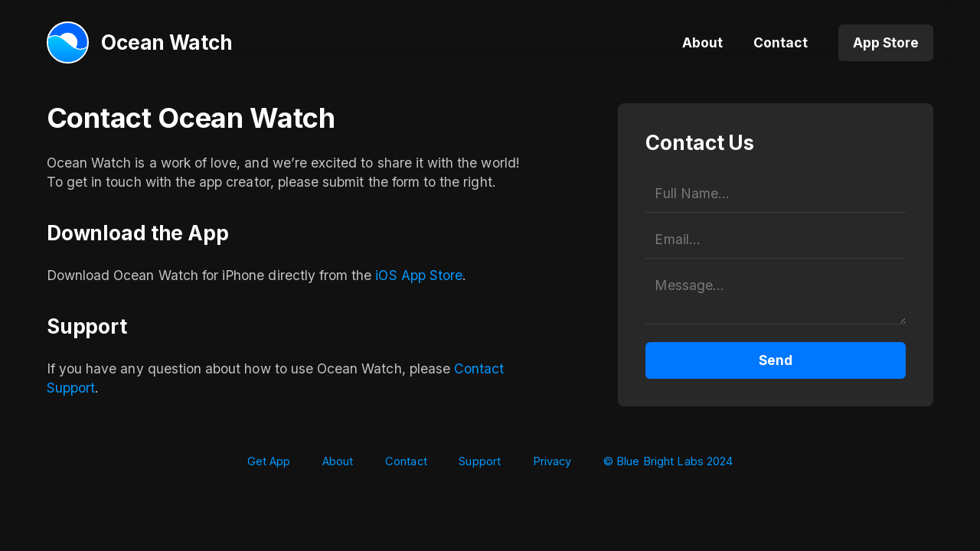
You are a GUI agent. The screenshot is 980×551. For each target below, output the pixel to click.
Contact (781, 42)
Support (480, 461)
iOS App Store (419, 275)
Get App (269, 461)
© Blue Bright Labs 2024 (668, 461)
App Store (886, 42)
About (702, 42)
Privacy (552, 461)
